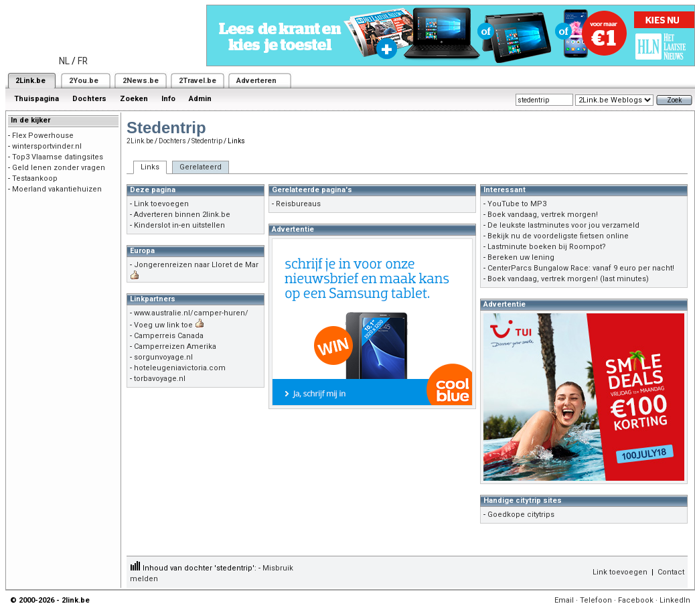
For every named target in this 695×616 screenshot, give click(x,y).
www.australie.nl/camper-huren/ (191, 313)
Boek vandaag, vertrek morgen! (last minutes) (568, 279)
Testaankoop (35, 178)
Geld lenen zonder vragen (59, 168)
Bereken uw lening (521, 257)
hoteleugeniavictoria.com (180, 368)
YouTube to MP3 (517, 204)
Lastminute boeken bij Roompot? (547, 247)
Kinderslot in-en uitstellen (179, 225)
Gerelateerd (201, 167)
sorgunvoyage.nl (163, 357)
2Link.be (30, 81)
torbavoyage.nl (160, 379)
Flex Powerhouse (43, 136)
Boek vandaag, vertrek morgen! (543, 215)
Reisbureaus (298, 204)
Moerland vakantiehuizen (57, 189)
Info (168, 99)
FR (83, 61)
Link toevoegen (161, 204)
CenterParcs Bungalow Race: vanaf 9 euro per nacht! (581, 268)
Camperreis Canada (169, 336)
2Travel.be (198, 81)
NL (64, 61)
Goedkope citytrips (521, 515)
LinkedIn (675, 600)
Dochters (89, 99)
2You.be (84, 81)
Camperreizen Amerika (175, 346)
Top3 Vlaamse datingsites (58, 157)
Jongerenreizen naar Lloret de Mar (196, 265)
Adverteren (256, 81)
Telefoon (596, 600)
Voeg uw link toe (163, 325)
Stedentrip (207, 141)
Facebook (636, 600)
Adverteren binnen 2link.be (182, 215)
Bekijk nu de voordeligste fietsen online (558, 236)
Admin (200, 99)
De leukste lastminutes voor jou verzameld (563, 225)
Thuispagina (36, 99)
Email (564, 600)
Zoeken (134, 99)
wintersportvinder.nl (47, 146)
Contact (671, 572)
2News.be (141, 81)
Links (150, 167)
